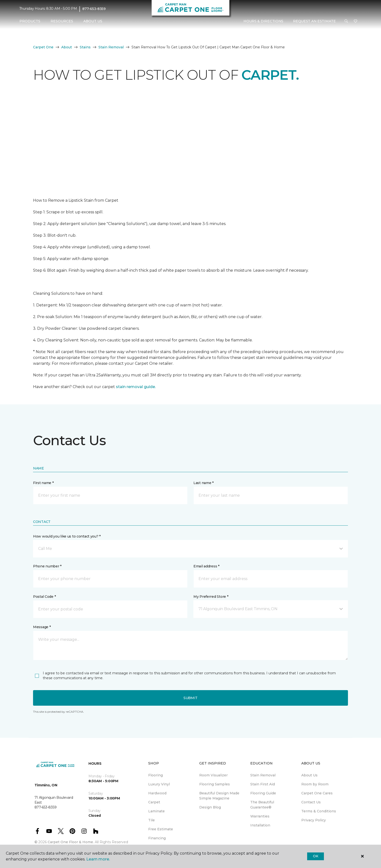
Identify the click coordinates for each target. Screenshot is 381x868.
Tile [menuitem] (152, 820)
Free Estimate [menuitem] (161, 829)
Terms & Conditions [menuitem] (319, 811)
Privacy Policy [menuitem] (314, 820)
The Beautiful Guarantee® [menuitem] (262, 805)
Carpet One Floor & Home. (71, 842)
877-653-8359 (94, 9)
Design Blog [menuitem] (210, 807)
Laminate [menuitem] (156, 811)
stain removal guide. (136, 387)
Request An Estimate (314, 21)
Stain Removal (111, 47)
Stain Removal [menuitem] (263, 775)
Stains (85, 47)
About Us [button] (93, 21)
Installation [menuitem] (260, 825)
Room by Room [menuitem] (315, 784)
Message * (42, 627)
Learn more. (98, 859)
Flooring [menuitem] (156, 775)
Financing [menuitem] (157, 838)
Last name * (203, 483)
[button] (346, 21)
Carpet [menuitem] (154, 802)
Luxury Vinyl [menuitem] (159, 784)
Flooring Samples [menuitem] (215, 784)
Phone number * (47, 566)
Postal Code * (44, 597)
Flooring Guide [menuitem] (263, 793)
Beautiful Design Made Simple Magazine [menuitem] (219, 796)
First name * (43, 483)
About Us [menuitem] (309, 775)
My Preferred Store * (211, 597)
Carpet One (43, 47)
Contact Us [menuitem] (311, 802)
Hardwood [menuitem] (157, 793)
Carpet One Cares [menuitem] (317, 793)
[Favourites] (355, 21)
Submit (190, 698)
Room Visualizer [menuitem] (213, 775)
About (67, 47)
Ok (316, 856)
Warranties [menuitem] (260, 816)
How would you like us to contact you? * (67, 536)
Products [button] (30, 21)
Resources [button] (62, 21)
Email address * (206, 566)
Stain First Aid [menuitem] (263, 784)
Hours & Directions (263, 21)
